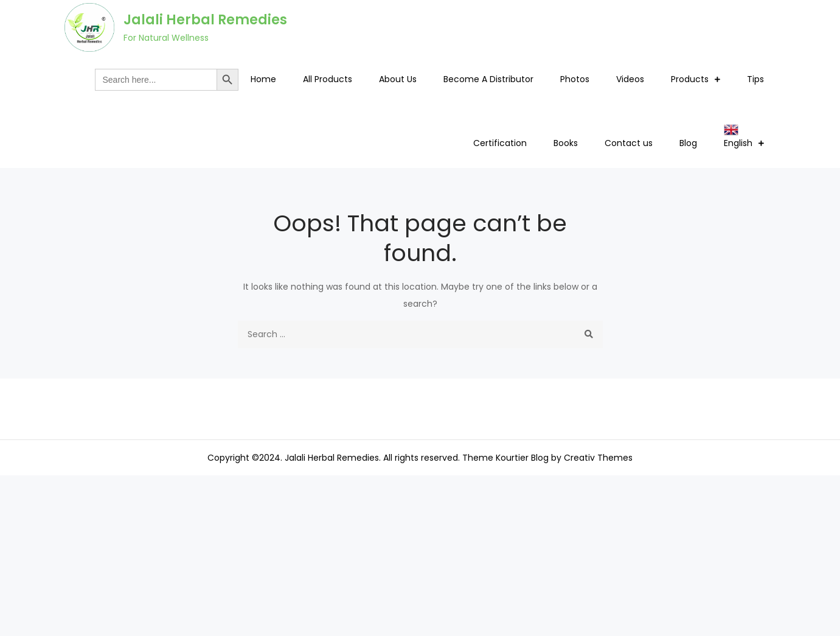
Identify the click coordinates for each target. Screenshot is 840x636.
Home (263, 79)
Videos (630, 79)
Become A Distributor (488, 79)
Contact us (629, 143)
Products (690, 79)
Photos (575, 79)
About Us (398, 79)
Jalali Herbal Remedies (205, 20)
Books (566, 143)
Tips (755, 79)
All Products (328, 79)
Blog (688, 143)
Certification (500, 143)
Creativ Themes (598, 458)
